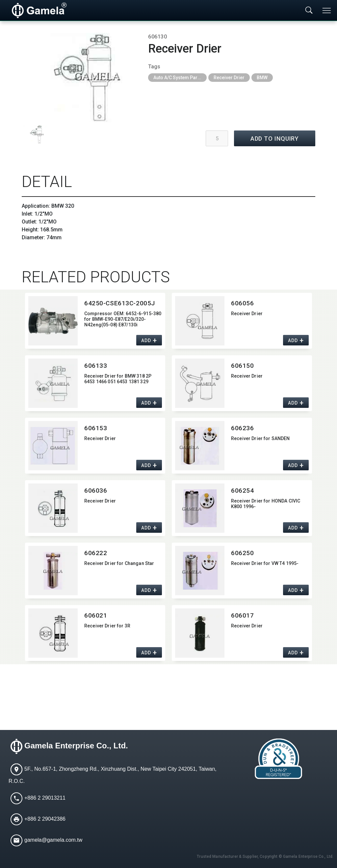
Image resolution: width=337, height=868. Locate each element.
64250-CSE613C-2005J (120, 303)
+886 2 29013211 (45, 798)
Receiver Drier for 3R (107, 626)
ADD (146, 341)
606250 (242, 553)
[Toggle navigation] (327, 11)
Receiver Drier (229, 78)
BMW (262, 78)
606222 (96, 553)
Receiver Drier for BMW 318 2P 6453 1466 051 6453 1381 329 (118, 379)
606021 (96, 615)
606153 (96, 428)
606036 (96, 491)
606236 (242, 428)
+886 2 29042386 (45, 819)
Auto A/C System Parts (177, 78)
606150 (242, 366)
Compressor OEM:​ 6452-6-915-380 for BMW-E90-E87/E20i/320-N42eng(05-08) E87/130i (123, 319)
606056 (242, 303)
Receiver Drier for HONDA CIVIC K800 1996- (266, 504)
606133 (96, 366)
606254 (242, 491)
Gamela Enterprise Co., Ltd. (76, 746)
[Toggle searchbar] (309, 11)
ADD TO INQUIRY (275, 139)
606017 (242, 615)
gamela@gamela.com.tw (53, 840)
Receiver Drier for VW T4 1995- (265, 563)
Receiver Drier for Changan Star (119, 563)
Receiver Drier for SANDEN (260, 438)
